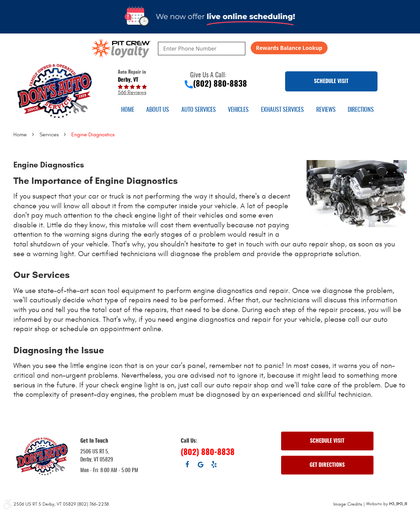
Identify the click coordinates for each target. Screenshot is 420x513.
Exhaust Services (282, 110)
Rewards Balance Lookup (289, 48)
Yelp (214, 464)
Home (128, 110)
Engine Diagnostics (93, 135)
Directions (361, 110)
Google (201, 464)
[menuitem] (128, 110)
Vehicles (238, 110)
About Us (158, 110)
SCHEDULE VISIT (331, 81)
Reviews (326, 110)
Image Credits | (350, 504)
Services (49, 135)
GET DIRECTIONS (327, 465)
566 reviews (132, 92)
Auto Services (199, 110)
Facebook (187, 464)
